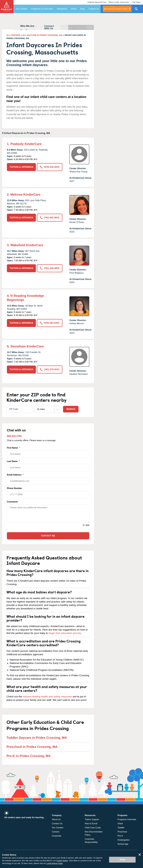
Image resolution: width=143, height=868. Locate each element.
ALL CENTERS (13, 35)
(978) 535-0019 (50, 167)
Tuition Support (92, 819)
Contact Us (94, 9)
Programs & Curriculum (42, 9)
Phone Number (48, 493)
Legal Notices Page (54, 863)
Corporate (57, 836)
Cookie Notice (62, 861)
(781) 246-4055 (50, 268)
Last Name (48, 466)
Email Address (48, 479)
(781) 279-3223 (50, 369)
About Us (56, 819)
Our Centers (22, 9)
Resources (62, 9)
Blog (82, 9)
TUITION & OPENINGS (21, 167)
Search (71, 409)
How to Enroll (91, 824)
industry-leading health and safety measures (47, 697)
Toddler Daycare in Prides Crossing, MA (37, 738)
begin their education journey (65, 633)
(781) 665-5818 (50, 218)
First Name (48, 452)
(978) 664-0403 (50, 323)
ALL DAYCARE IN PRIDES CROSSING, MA (42, 35)
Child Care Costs (93, 828)
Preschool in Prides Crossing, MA (32, 747)
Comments (12, 502)
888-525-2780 (14, 436)
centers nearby (116, 9)
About (74, 9)
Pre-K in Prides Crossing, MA (29, 756)
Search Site (136, 10)
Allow (122, 860)
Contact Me (48, 536)
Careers (56, 832)
